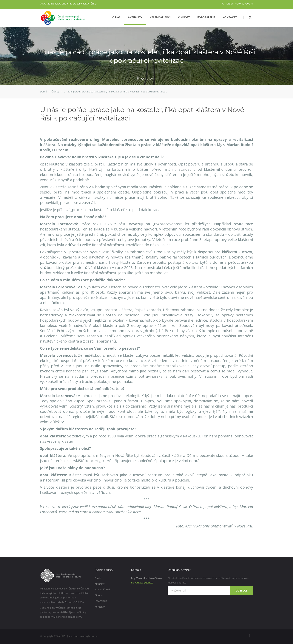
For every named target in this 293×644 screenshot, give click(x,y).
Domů (43, 92)
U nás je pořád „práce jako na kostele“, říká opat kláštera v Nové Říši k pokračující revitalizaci (115, 92)
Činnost (184, 17)
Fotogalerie (206, 17)
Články (55, 92)
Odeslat (241, 590)
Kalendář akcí (160, 17)
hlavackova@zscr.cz (142, 583)
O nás (116, 17)
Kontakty (230, 17)
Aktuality (135, 17)
